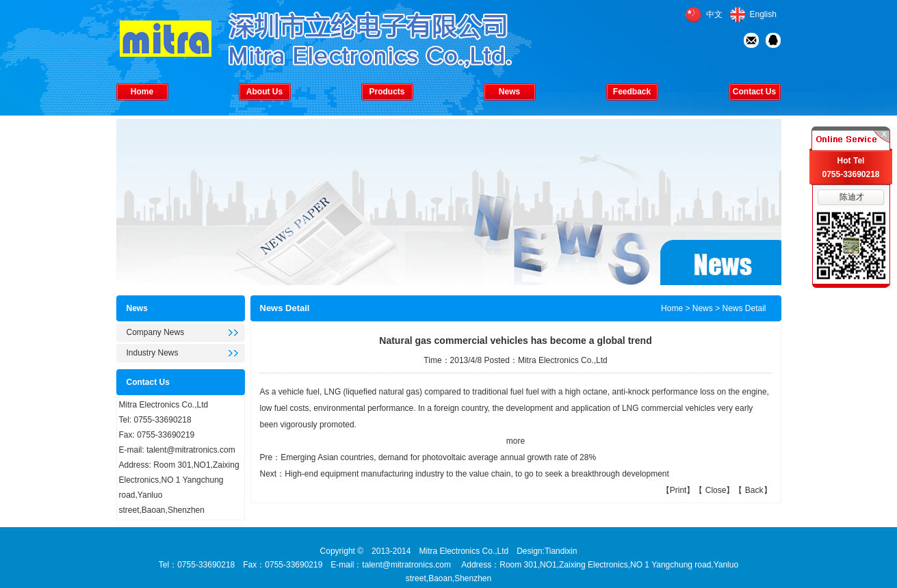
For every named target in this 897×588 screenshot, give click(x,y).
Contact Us (754, 92)
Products (387, 92)
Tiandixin (561, 551)
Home (142, 92)
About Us (264, 92)
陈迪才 (852, 197)
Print (678, 490)
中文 (714, 14)
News (509, 92)
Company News (156, 332)
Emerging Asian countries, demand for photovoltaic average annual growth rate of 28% (438, 457)
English (763, 14)
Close (716, 490)
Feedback (632, 92)
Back (754, 490)
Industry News (153, 353)
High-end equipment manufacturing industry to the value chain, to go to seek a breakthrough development (477, 474)
